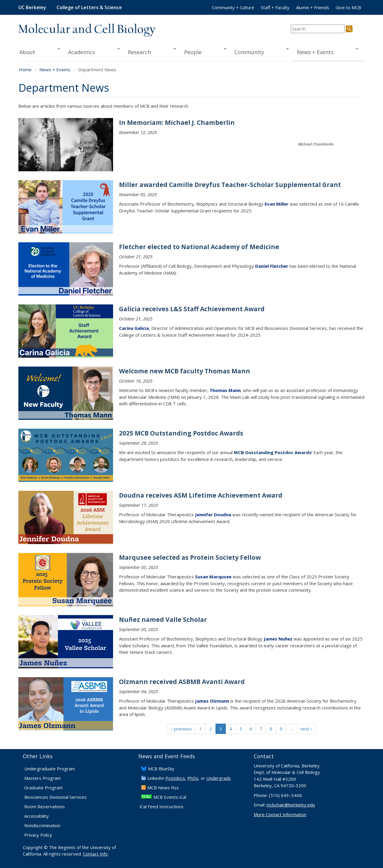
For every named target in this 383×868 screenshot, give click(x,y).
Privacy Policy (38, 835)
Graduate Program (44, 788)
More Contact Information (280, 814)
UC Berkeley (32, 7)
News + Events (326, 51)
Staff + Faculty (275, 7)
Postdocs (175, 778)
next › (306, 729)
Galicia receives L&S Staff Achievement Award (192, 309)
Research (150, 51)
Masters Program (42, 778)
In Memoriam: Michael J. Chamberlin (177, 122)
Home (25, 70)
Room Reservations (45, 806)
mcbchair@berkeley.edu (291, 805)
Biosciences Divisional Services (55, 797)
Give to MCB (348, 7)
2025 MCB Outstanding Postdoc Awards (181, 433)
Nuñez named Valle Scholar (163, 619)
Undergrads (219, 778)
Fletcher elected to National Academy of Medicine (199, 247)
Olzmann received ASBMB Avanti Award (182, 682)
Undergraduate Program (50, 769)
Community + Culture (233, 7)
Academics (92, 51)
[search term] (318, 29)
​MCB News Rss (163, 788)
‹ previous (182, 729)
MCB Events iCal (170, 797)
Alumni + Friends (313, 7)
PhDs (193, 778)
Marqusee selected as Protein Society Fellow (190, 557)
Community (260, 51)
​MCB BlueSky (161, 769)
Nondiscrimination (42, 825)
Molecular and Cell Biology (87, 30)
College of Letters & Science (89, 7)
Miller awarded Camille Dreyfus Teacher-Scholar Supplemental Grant (230, 185)
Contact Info (95, 854)
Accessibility (37, 816)
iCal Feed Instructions (162, 806)
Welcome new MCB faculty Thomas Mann (185, 371)
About (39, 51)
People (203, 51)
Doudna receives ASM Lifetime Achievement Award (201, 495)
